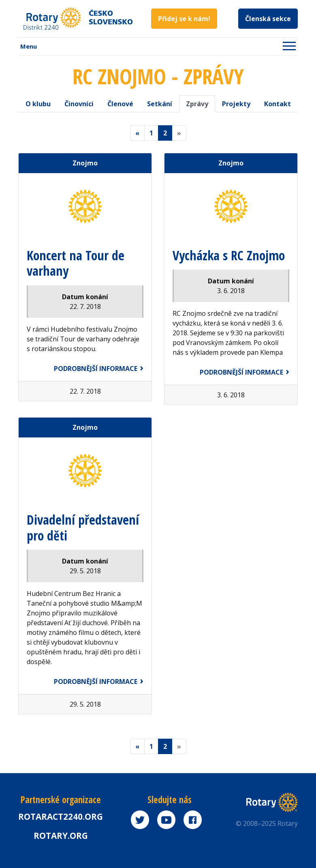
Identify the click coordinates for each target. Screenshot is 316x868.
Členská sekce (268, 19)
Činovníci (79, 104)
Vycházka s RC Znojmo (229, 255)
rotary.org (61, 836)
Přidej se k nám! (184, 19)
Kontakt (278, 104)
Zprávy (197, 104)
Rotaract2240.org (61, 817)
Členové (120, 104)
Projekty (236, 104)
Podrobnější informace (96, 369)
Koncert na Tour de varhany (76, 263)
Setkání (160, 104)
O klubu (38, 104)
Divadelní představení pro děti (83, 527)
